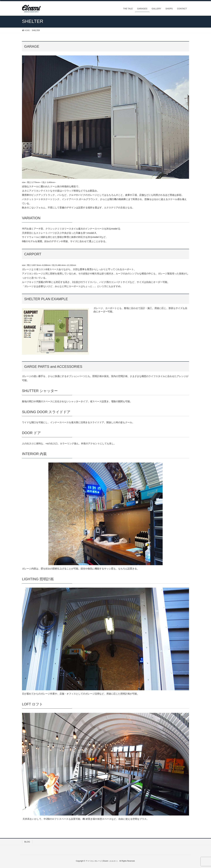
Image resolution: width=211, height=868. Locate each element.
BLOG (27, 842)
